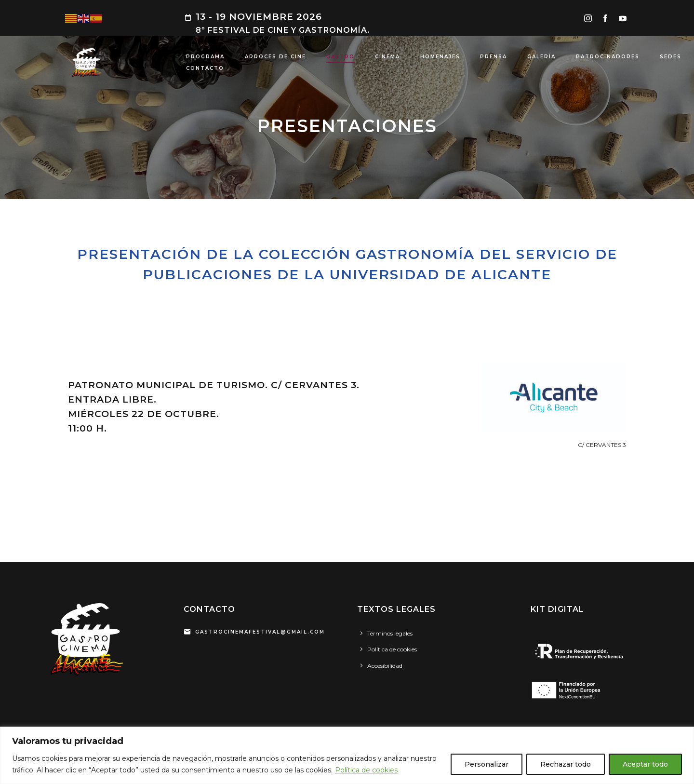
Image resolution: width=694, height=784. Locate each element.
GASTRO (340, 57)
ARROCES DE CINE (275, 57)
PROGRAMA (205, 57)
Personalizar (487, 764)
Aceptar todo (645, 764)
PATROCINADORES (608, 57)
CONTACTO (205, 68)
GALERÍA (541, 57)
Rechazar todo (566, 764)
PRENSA (494, 57)
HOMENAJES (440, 57)
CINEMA (387, 57)
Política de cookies (366, 770)
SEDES (671, 57)
